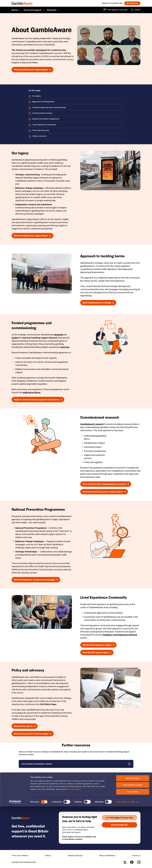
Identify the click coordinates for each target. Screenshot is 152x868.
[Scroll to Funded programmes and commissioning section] (76, 108)
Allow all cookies (133, 840)
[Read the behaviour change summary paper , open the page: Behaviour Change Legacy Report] (36, 580)
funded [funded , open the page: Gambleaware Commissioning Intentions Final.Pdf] (15, 338)
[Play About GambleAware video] (109, 45)
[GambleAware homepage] (22, 3)
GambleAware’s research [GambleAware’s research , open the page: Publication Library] (92, 424)
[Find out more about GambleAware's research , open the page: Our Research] (106, 484)
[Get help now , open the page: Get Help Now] (132, 3)
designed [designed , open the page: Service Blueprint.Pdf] (59, 335)
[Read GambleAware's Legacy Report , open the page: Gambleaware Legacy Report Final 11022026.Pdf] (32, 70)
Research (52, 10)
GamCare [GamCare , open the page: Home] (65, 347)
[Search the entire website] (136, 10)
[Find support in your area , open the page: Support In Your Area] (119, 818)
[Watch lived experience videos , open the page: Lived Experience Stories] (98, 645)
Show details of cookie (126, 863)
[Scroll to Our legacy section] (76, 96)
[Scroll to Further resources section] (76, 136)
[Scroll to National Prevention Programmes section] (76, 119)
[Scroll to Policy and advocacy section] (76, 130)
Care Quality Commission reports (37, 764)
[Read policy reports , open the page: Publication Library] (25, 726)
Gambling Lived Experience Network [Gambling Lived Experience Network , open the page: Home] (120, 635)
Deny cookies (133, 853)
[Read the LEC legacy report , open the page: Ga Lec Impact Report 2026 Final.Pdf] (97, 652)
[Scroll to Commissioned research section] (76, 113)
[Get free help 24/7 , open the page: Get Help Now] (119, 825)
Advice (15, 10)
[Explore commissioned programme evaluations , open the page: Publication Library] (38, 400)
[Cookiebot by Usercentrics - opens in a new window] (15, 863)
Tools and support (33, 10)
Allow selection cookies (133, 847)
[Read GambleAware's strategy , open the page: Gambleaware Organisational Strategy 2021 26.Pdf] (98, 303)
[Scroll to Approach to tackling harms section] (76, 102)
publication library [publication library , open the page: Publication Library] (32, 392)
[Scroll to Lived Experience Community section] (76, 125)
